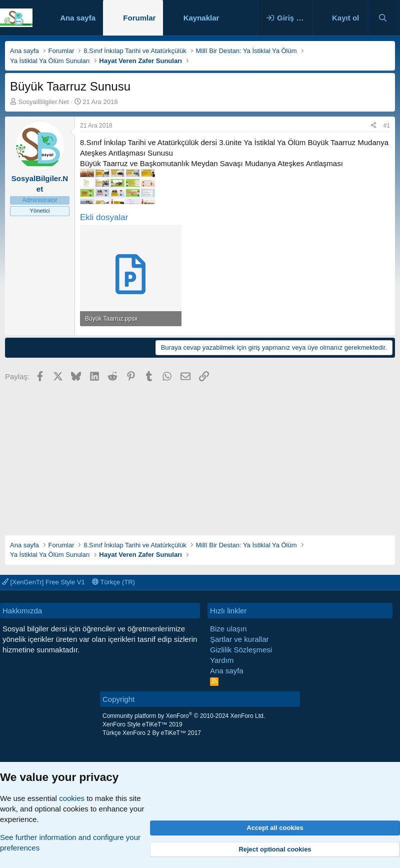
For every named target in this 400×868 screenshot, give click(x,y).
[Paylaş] (373, 126)
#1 (387, 126)
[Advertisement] (200, 455)
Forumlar (139, 18)
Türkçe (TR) (113, 582)
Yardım (222, 660)
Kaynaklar (201, 18)
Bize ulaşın (228, 629)
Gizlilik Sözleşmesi (241, 650)
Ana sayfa (78, 18)
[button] (227, 18)
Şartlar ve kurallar (239, 639)
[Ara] (383, 18)
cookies (72, 798)
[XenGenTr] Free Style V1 (43, 582)
